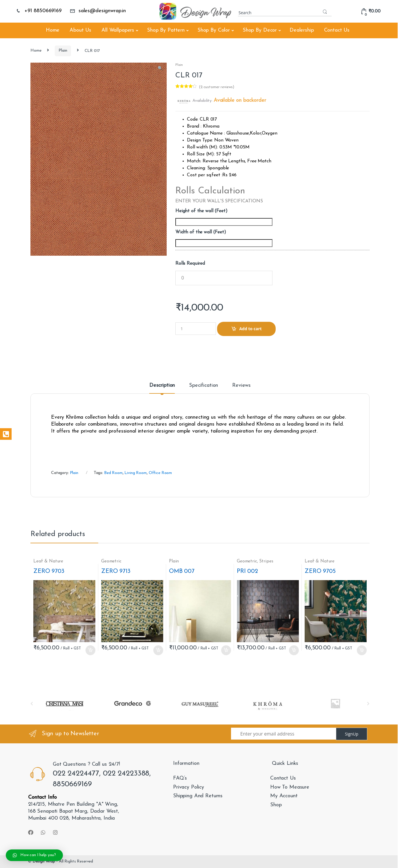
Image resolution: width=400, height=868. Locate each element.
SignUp (352, 734)
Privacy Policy (189, 787)
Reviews (241, 386)
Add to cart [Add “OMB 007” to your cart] (226, 650)
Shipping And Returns (198, 796)
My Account (284, 796)
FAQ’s (180, 778)
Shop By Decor (260, 30)
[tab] (162, 388)
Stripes (266, 561)
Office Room (160, 473)
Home (53, 30)
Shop (276, 805)
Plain (63, 51)
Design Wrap (44, 861)
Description (162, 386)
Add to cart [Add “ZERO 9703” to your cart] (90, 650)
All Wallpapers (118, 30)
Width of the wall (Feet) (201, 232)
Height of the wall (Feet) (201, 211)
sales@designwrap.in (98, 11)
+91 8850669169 (39, 11)
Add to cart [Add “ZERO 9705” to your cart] (361, 650)
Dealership (302, 30)
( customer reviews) (217, 87)
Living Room (135, 473)
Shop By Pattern (166, 30)
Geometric (111, 561)
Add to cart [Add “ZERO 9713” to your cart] (158, 650)
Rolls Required (190, 264)
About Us (80, 30)
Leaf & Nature (48, 561)
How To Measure (290, 787)
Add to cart (250, 329)
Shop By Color (214, 30)
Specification (203, 386)
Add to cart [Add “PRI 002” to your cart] (294, 650)
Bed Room (113, 473)
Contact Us (337, 30)
